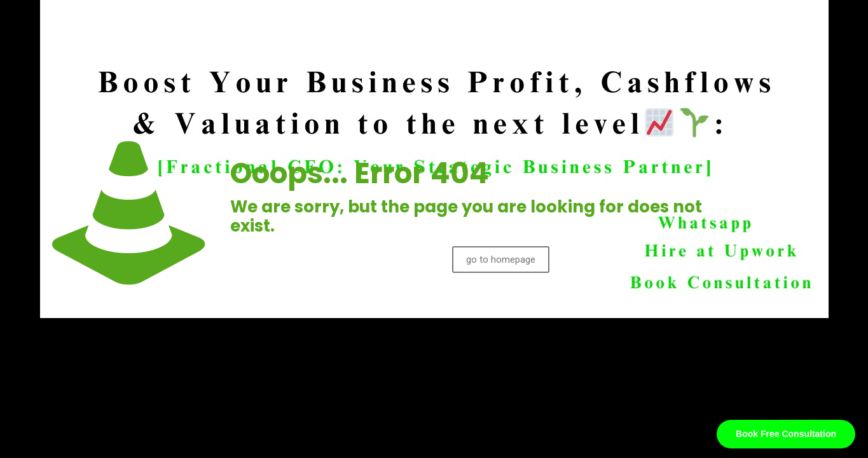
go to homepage (501, 260)
